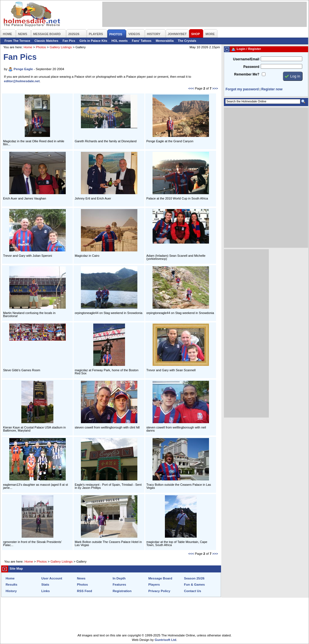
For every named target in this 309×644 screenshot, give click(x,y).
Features (119, 585)
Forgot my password (242, 89)
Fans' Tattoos (142, 41)
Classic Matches (46, 41)
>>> (215, 88)
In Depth (119, 578)
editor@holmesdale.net (22, 81)
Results (12, 585)
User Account (52, 578)
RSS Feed (85, 591)
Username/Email (246, 59)
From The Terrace (17, 41)
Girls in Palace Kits (93, 41)
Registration (122, 591)
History (11, 591)
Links (46, 591)
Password (251, 67)
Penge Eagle (23, 69)
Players (154, 585)
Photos (41, 47)
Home (28, 47)
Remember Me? (247, 74)
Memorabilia (165, 41)
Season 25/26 (194, 578)
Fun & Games (194, 585)
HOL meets (120, 41)
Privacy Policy (159, 591)
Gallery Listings (61, 47)
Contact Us (193, 591)
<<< (191, 88)
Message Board (160, 578)
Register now (272, 89)
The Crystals (187, 41)
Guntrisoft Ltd (166, 640)
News (81, 578)
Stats (45, 585)
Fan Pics (69, 41)
